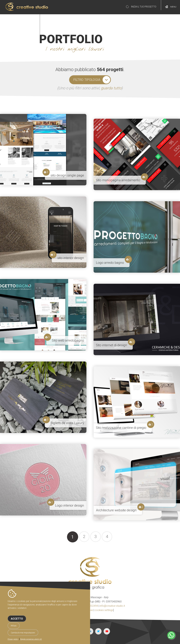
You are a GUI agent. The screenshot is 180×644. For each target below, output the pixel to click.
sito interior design (71, 258)
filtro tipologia (87, 80)
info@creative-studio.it (112, 606)
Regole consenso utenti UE (31, 639)
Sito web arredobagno (68, 340)
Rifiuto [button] (14, 626)
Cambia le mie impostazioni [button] (23, 633)
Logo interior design (70, 505)
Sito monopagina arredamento (118, 180)
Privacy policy (13, 639)
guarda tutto (111, 88)
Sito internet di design (112, 345)
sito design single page (67, 175)
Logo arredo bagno (110, 263)
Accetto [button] (17, 619)
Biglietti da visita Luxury (67, 423)
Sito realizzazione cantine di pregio (121, 428)
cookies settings (104, 610)
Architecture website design (116, 510)
